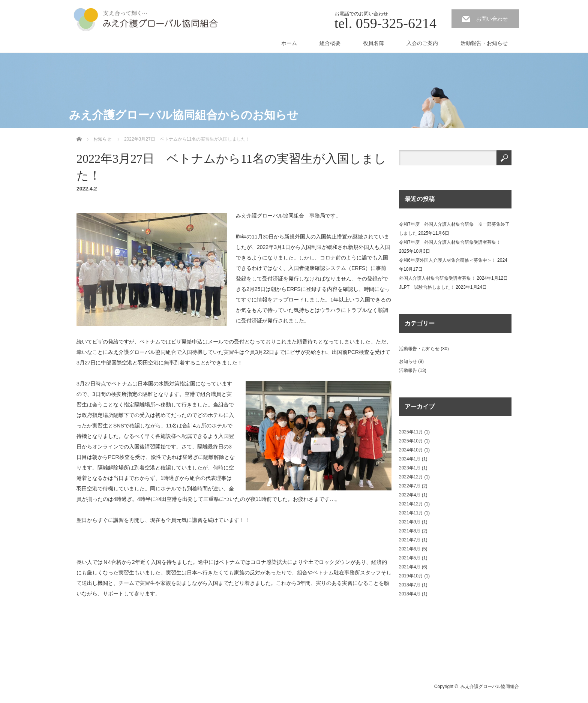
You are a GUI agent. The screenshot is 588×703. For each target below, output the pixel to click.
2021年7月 (410, 540)
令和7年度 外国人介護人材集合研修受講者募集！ (450, 242)
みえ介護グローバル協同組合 (490, 687)
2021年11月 (411, 513)
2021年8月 (410, 531)
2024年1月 (410, 459)
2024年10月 (411, 450)
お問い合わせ (492, 19)
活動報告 (408, 370)
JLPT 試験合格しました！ (427, 287)
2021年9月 (410, 522)
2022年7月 (410, 486)
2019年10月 (411, 576)
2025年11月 (411, 432)
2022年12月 (411, 477)
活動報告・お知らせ (484, 43)
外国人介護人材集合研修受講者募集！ (437, 278)
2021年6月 (410, 549)
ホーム (289, 43)
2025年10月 (411, 441)
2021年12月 (411, 504)
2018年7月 (410, 585)
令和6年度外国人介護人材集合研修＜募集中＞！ (448, 260)
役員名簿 (373, 43)
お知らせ (408, 361)
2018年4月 (410, 594)
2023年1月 (410, 468)
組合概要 (330, 43)
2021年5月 (410, 558)
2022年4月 (410, 495)
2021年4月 (410, 567)
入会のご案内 (422, 43)
